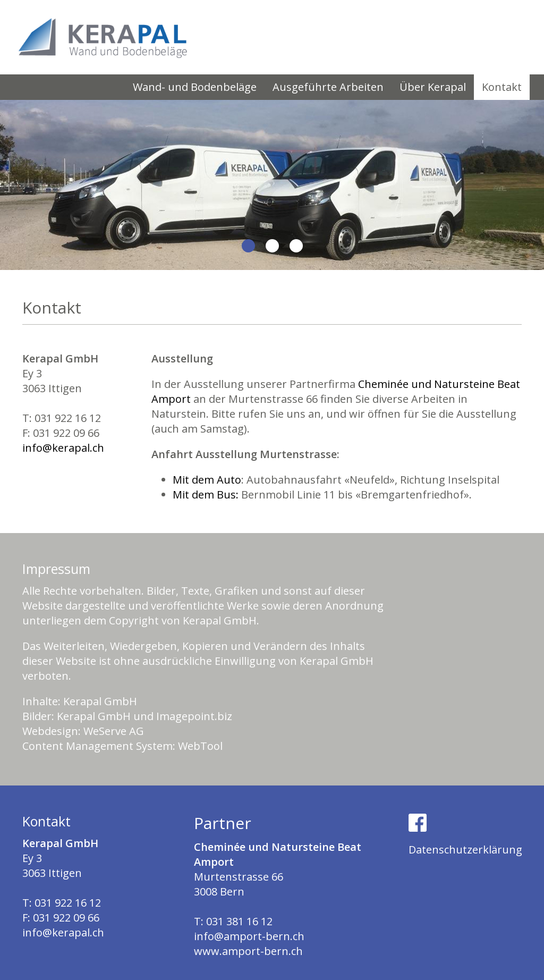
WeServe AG (114, 731)
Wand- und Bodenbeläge (195, 87)
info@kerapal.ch (63, 448)
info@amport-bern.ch (249, 936)
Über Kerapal (433, 87)
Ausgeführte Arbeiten (328, 87)
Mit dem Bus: (206, 495)
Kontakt (502, 87)
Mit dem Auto (207, 480)
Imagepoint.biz (194, 716)
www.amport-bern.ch (248, 951)
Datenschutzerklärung (465, 850)
